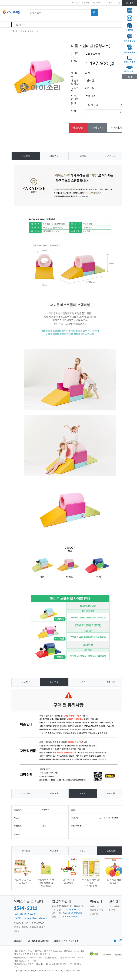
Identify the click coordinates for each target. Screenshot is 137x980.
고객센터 (109, 2)
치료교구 (22, 31)
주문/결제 (94, 906)
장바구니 (97, 2)
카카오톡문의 (115, 906)
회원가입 (86, 2)
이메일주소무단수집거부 (66, 941)
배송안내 (94, 914)
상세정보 (26, 156)
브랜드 (83, 156)
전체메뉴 (21, 24)
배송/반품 (54, 156)
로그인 (75, 2)
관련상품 (111, 156)
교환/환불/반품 (97, 910)
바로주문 (78, 128)
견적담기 (116, 128)
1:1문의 (119, 2)
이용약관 (19, 941)
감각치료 (34, 31)
